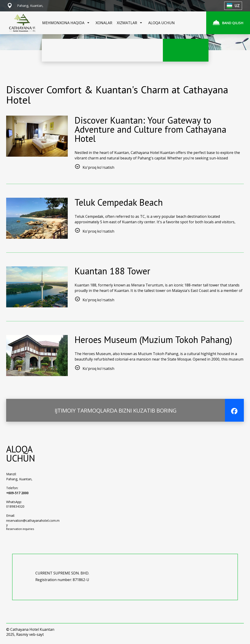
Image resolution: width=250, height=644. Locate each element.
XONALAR (104, 23)
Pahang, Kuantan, (19, 480)
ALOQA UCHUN (161, 23)
